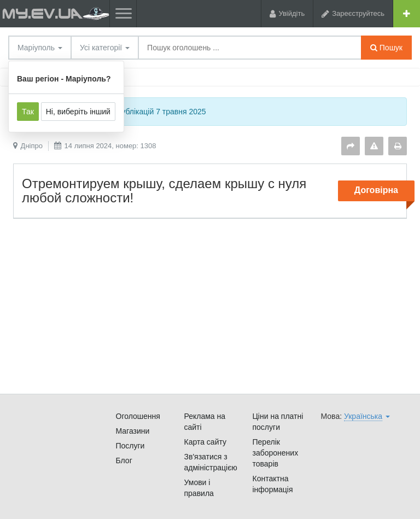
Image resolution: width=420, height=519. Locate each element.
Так (28, 112)
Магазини (133, 431)
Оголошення (138, 416)
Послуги (130, 446)
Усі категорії (105, 48)
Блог (124, 460)
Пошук (386, 48)
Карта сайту (206, 442)
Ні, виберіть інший (78, 112)
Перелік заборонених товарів (276, 453)
